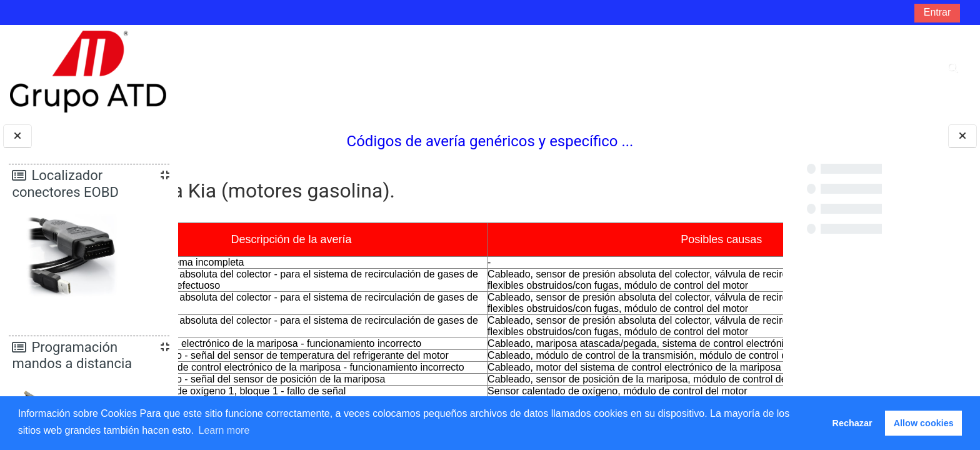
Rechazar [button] (852, 423)
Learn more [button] (224, 430)
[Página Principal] (88, 71)
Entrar (937, 12)
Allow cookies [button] (924, 423)
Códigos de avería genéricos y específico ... (481, 141)
